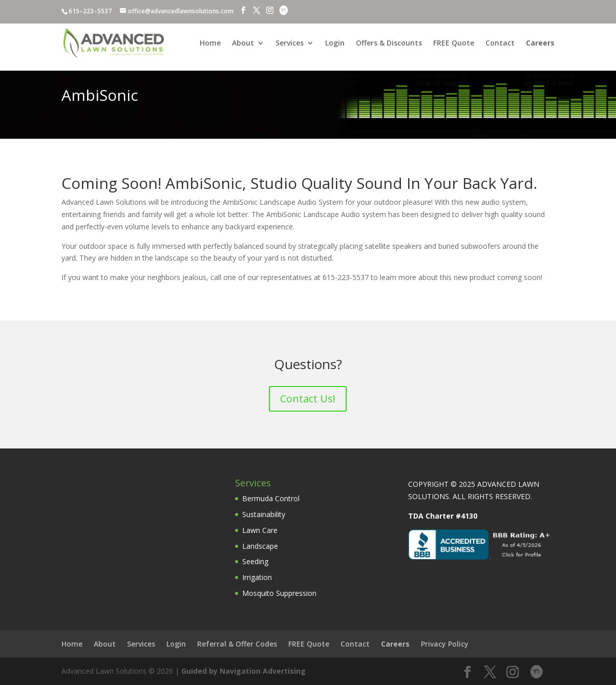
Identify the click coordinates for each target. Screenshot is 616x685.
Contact (500, 44)
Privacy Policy (445, 644)
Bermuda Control (271, 498)
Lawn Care (260, 530)
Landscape (260, 546)
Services (290, 44)
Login (335, 44)
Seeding (255, 561)
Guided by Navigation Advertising (243, 671)
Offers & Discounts (389, 44)
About (243, 44)
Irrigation (257, 577)
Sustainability (264, 514)
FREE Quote (454, 44)
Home (210, 44)
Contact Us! (308, 399)
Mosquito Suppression (279, 593)
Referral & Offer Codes (237, 644)
